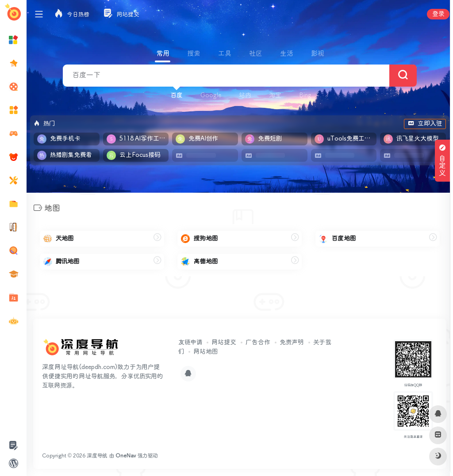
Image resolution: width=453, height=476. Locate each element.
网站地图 (205, 352)
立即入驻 (425, 124)
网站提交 (224, 343)
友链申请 (190, 343)
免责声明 (292, 343)
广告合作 (258, 343)
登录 (438, 14)
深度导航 (97, 456)
